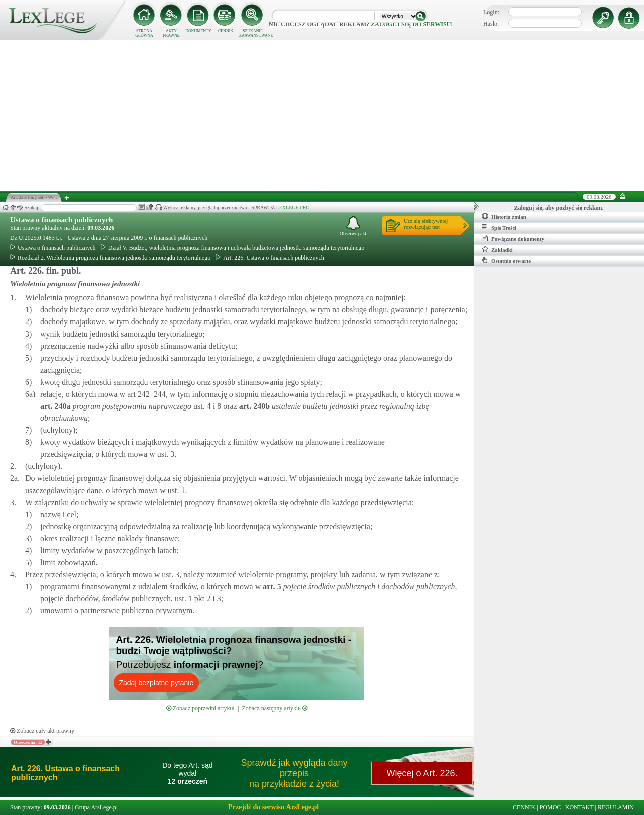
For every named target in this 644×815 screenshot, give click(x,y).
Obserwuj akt (353, 226)
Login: (491, 12)
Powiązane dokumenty (513, 238)
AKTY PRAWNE (171, 33)
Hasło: (491, 24)
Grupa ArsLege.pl (96, 807)
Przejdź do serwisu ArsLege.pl (273, 807)
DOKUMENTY (198, 31)
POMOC (551, 807)
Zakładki (497, 249)
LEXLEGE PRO (293, 207)
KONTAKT (580, 807)
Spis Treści (499, 227)
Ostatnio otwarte (506, 260)
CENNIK (226, 31)
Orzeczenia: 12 (28, 742)
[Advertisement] (322, 115)
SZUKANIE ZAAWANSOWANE (253, 33)
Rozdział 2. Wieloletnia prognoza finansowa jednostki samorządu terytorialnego (110, 258)
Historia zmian (504, 216)
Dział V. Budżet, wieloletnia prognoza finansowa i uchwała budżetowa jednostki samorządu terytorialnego (233, 248)
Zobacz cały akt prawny (42, 731)
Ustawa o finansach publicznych (61, 220)
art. (55, 406)
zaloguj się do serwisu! (412, 24)
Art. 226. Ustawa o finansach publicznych (270, 258)
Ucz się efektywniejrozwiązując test (426, 224)
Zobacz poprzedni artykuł (200, 708)
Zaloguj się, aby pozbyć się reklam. (559, 208)
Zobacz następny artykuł (274, 708)
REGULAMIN (616, 807)
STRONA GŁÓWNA (144, 33)
